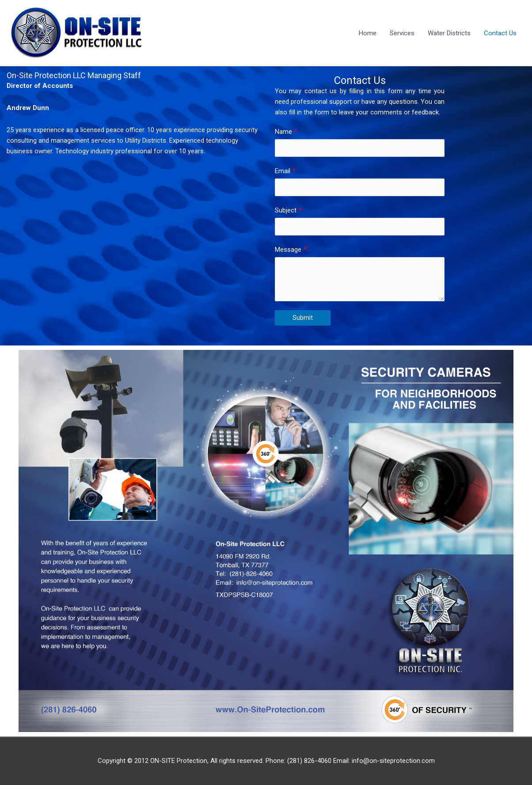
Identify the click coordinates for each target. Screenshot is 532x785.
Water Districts (449, 33)
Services (402, 33)
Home (368, 33)
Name (283, 132)
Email (283, 171)
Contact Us (500, 33)
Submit (303, 318)
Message (288, 250)
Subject (286, 210)
